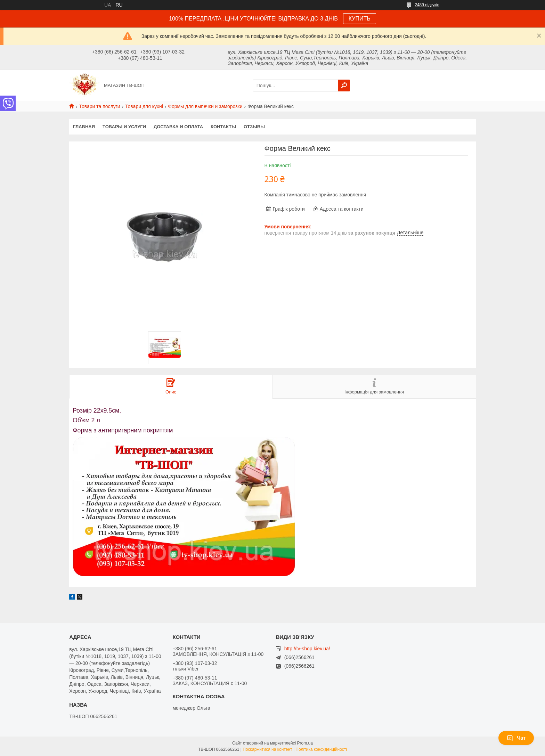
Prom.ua (305, 743)
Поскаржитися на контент (267, 749)
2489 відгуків (427, 5)
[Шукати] (344, 86)
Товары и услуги (124, 127)
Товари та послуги (99, 106)
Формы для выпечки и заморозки (205, 106)
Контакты (223, 127)
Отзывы (254, 127)
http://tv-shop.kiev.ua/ (307, 649)
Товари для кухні (144, 106)
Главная (84, 127)
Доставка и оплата (178, 127)
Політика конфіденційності (321, 749)
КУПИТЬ (360, 19)
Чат (516, 738)
